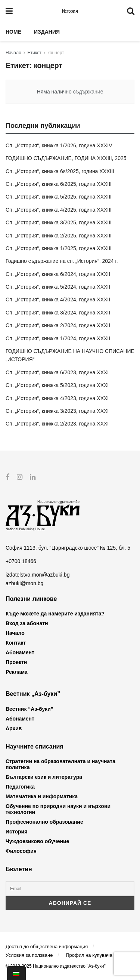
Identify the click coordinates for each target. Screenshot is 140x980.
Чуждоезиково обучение (37, 841)
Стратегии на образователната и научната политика (60, 764)
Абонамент (20, 652)
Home (13, 32)
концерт (56, 53)
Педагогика (20, 787)
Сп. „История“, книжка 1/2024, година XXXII (58, 338)
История (70, 11)
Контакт (16, 643)
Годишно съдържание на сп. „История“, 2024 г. (62, 261)
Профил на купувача (89, 955)
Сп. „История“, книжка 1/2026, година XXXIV (59, 145)
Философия (21, 851)
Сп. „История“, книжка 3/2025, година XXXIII (59, 222)
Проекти (16, 662)
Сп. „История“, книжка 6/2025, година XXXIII (59, 184)
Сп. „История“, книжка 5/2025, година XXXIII (59, 197)
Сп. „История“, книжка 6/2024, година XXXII (58, 274)
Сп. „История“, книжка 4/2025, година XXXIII (59, 210)
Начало (13, 53)
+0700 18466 (21, 561)
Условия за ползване (29, 955)
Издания (47, 32)
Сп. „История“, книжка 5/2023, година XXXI (57, 385)
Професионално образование (44, 822)
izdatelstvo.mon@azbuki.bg (38, 575)
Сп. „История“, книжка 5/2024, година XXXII (58, 287)
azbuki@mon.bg (24, 583)
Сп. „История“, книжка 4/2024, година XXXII (58, 299)
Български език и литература (44, 777)
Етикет (35, 53)
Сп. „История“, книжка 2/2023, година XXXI (57, 424)
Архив (14, 728)
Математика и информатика (42, 796)
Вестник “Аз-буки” (29, 709)
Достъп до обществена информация (47, 946)
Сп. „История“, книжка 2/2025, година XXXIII (59, 236)
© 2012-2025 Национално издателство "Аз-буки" (56, 966)
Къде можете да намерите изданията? (55, 614)
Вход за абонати (27, 623)
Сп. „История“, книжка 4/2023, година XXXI (57, 398)
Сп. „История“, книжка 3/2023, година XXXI (57, 411)
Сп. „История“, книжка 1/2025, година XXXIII (59, 248)
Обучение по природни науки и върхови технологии (58, 809)
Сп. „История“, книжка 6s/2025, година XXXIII (60, 171)
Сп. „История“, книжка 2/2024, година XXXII (58, 325)
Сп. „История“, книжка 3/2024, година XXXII (58, 313)
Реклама (17, 672)
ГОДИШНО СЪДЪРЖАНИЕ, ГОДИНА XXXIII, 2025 (66, 158)
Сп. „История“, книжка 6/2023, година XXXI (57, 372)
